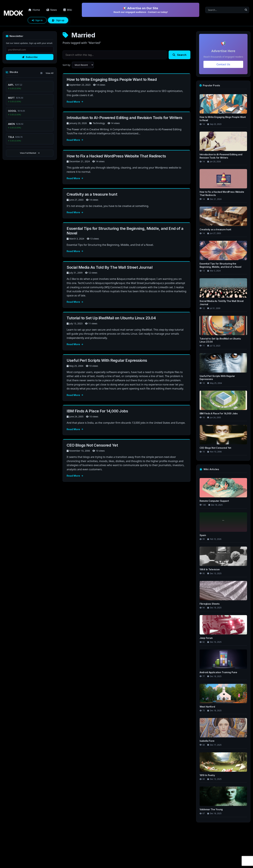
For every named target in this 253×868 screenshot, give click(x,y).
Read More (75, 102)
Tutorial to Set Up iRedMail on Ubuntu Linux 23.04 (111, 318)
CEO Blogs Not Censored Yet (92, 445)
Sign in (37, 20)
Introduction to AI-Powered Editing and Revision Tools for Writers (124, 118)
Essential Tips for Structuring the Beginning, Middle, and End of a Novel (125, 231)
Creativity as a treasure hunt (92, 194)
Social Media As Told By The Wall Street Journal (110, 267)
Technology (99, 123)
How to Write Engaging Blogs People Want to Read (112, 79)
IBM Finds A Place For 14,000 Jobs (97, 411)
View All (50, 73)
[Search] (224, 10)
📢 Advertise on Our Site (141, 10)
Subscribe (30, 57)
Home (34, 10)
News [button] (52, 10)
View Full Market (30, 153)
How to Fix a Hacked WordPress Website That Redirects (116, 156)
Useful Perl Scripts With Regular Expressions (107, 360)
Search (180, 55)
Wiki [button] (68, 10)
